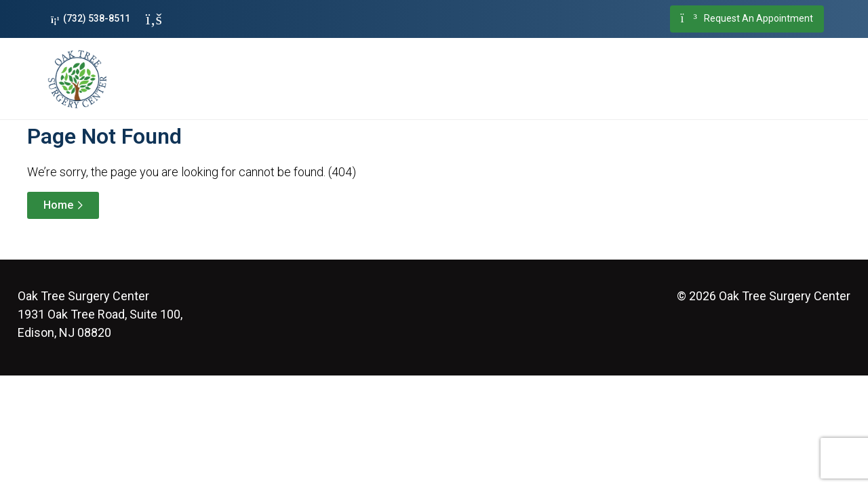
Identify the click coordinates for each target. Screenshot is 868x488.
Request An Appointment (747, 19)
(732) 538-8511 (91, 19)
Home (58, 205)
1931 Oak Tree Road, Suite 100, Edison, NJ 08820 (100, 314)
